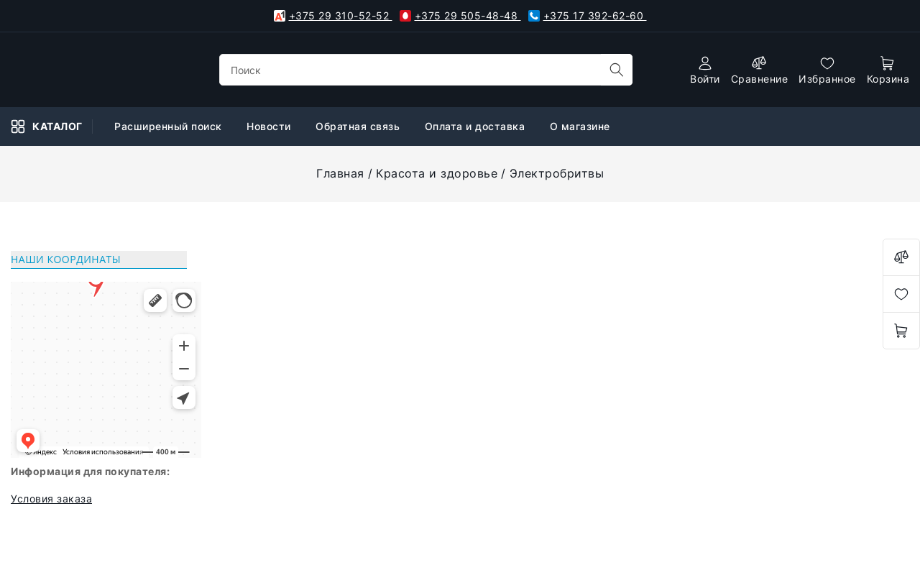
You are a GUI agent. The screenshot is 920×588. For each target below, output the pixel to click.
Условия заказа (51, 499)
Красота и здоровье (437, 173)
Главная (340, 173)
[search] (617, 70)
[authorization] (705, 70)
